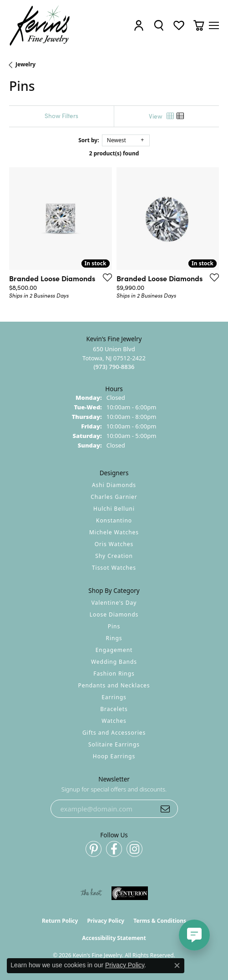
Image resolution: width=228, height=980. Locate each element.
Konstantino (114, 520)
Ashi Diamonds (114, 485)
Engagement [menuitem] (114, 650)
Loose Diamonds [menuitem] (114, 614)
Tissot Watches (114, 568)
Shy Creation (114, 556)
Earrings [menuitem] (114, 697)
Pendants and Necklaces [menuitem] (114, 685)
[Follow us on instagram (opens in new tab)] (134, 849)
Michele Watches (114, 532)
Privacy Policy (106, 921)
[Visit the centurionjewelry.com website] (130, 893)
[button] (139, 26)
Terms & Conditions (160, 921)
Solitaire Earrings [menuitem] (114, 744)
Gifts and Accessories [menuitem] (114, 733)
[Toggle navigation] (214, 25)
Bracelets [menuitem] (114, 709)
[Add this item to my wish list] (105, 277)
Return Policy (60, 921)
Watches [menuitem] (114, 721)
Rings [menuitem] (114, 638)
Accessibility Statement (114, 938)
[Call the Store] (114, 367)
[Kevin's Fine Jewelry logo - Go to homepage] (40, 26)
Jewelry (25, 64)
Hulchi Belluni (114, 509)
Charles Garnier (114, 497)
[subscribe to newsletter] (165, 809)
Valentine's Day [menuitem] (114, 603)
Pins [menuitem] (114, 626)
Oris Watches (114, 544)
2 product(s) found (114, 153)
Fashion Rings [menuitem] (114, 674)
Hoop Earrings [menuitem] (114, 756)
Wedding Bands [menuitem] (114, 662)
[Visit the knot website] (91, 893)
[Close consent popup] (177, 965)
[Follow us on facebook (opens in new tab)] (114, 849)
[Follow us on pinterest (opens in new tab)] (94, 849)
